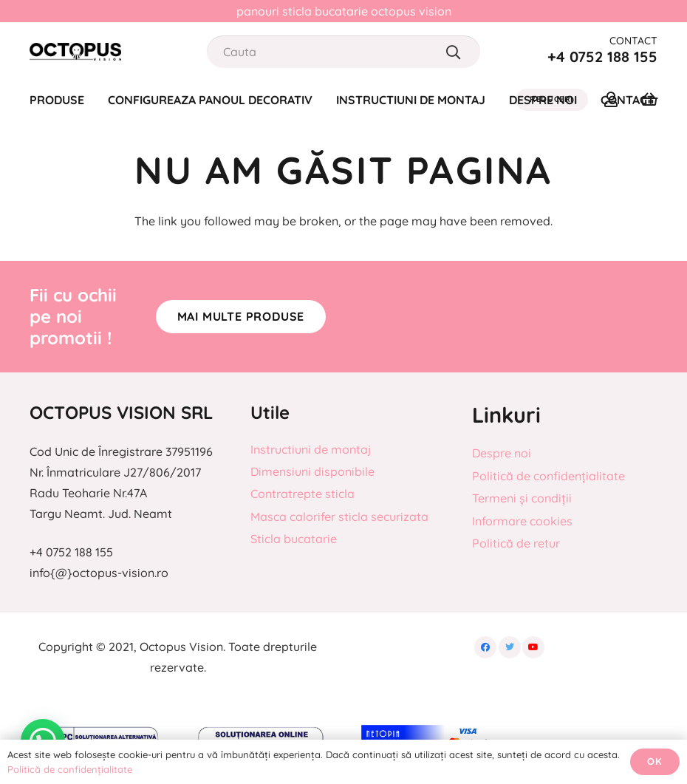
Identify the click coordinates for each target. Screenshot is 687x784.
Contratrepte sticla (303, 494)
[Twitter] (510, 647)
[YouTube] (533, 647)
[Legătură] (75, 52)
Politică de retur (516, 543)
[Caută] (453, 52)
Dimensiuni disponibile (312, 471)
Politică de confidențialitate (548, 476)
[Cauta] (343, 52)
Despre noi (502, 453)
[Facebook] (485, 647)
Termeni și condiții (522, 498)
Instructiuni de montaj (311, 449)
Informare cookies (522, 521)
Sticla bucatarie (294, 539)
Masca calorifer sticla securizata (339, 517)
